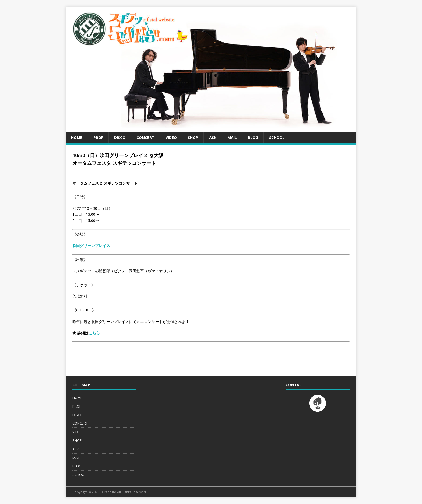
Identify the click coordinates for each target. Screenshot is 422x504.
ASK (213, 138)
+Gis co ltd (108, 492)
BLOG (253, 138)
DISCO (120, 138)
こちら (94, 333)
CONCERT (145, 138)
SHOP (193, 138)
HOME (77, 138)
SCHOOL (277, 138)
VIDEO (171, 138)
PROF (98, 138)
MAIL (232, 138)
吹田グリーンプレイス (91, 246)
